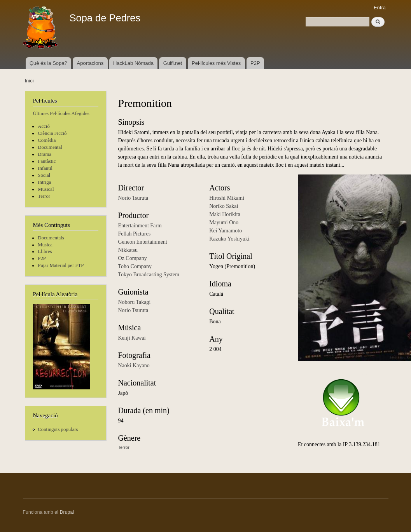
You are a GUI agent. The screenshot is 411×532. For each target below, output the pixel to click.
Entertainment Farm (140, 226)
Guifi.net (173, 63)
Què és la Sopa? (48, 63)
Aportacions (90, 63)
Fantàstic (47, 161)
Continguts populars (58, 429)
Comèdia (47, 140)
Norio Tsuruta (133, 198)
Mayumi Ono (224, 222)
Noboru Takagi (135, 302)
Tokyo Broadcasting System (149, 275)
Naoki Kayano (134, 365)
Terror (44, 196)
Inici (29, 81)
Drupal (67, 512)
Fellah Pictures (135, 234)
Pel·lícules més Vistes (216, 63)
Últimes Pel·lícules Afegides (61, 113)
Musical (46, 189)
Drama (45, 154)
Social (44, 175)
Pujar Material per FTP (61, 265)
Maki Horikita (225, 214)
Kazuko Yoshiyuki (229, 239)
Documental (50, 147)
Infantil (45, 168)
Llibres (45, 251)
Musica (45, 245)
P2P (255, 63)
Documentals (51, 238)
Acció (44, 126)
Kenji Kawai (132, 338)
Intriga (44, 182)
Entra (380, 8)
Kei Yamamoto (226, 231)
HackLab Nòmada (133, 63)
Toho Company (135, 266)
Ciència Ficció (52, 133)
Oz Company (133, 258)
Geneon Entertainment (143, 242)
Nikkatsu (128, 250)
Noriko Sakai (224, 206)
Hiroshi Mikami (227, 198)
